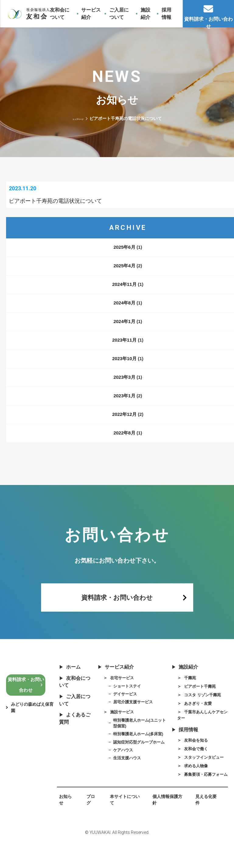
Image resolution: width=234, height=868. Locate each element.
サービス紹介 (114, 680)
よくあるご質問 (74, 736)
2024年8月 (124, 310)
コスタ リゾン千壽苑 (198, 709)
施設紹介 (183, 680)
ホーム (69, 680)
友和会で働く (191, 767)
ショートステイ (127, 700)
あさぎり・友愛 (193, 718)
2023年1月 (124, 403)
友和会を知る (191, 758)
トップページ (78, 118)
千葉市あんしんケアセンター (200, 730)
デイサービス (125, 708)
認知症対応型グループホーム (140, 759)
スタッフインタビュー (200, 776)
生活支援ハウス (127, 776)
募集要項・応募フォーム (200, 797)
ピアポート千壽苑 (196, 700)
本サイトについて (121, 826)
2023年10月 (124, 365)
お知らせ (63, 826)
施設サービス (117, 727)
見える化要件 (204, 826)
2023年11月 (124, 347)
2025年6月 (124, 254)
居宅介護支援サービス (134, 717)
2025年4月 (124, 273)
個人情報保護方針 (164, 826)
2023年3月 (124, 384)
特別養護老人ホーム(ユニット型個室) (139, 739)
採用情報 (183, 746)
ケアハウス (123, 768)
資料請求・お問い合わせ (117, 607)
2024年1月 (124, 328)
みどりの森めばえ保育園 (32, 719)
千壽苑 (184, 691)
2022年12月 (124, 421)
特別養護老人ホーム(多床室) (139, 750)
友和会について (74, 696)
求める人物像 (191, 785)
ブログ (88, 826)
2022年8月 (124, 440)
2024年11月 (124, 291)
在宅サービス (117, 691)
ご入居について (74, 716)
